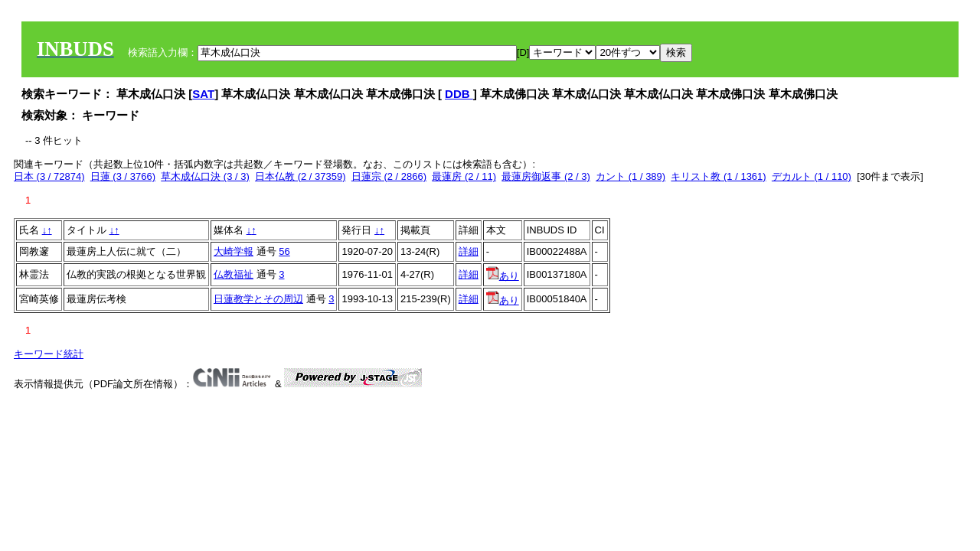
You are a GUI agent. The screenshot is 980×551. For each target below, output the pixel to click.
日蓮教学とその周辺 (258, 299)
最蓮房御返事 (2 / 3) (546, 176)
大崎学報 (234, 251)
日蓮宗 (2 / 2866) (389, 176)
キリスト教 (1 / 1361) (718, 176)
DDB (459, 94)
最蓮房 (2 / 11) (464, 176)
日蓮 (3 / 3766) (123, 176)
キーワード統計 (49, 354)
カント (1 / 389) (630, 176)
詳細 (469, 251)
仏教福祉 (234, 274)
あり (503, 276)
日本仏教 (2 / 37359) (301, 176)
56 (284, 251)
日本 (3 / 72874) (49, 176)
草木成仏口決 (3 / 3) (205, 176)
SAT (203, 94)
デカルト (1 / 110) (812, 176)
